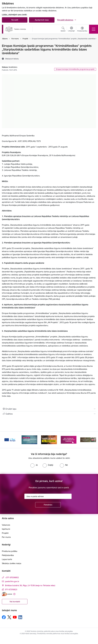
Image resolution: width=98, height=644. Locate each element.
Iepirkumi (6, 529)
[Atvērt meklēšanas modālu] (63, 30)
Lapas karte (7, 559)
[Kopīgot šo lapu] (49, 414)
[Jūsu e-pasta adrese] (48, 496)
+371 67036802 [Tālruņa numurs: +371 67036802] (12, 577)
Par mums (6, 537)
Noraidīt (15, 20)
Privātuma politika (10, 551)
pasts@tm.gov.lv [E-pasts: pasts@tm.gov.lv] (12, 581)
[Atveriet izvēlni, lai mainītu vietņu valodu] (71, 29)
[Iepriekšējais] (5, 440)
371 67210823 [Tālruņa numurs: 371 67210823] (11, 589)
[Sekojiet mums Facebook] (4, 617)
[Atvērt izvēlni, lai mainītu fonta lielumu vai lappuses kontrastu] (82, 30)
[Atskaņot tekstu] (12, 59)
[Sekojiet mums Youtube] (15, 617)
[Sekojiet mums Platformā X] (9, 617)
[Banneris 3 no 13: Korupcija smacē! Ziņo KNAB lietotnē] (49, 440)
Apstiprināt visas (42, 20)
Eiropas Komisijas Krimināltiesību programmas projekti (75, 69)
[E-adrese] (7, 594)
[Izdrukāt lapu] (49, 409)
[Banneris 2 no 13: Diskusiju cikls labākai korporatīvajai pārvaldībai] (29, 440)
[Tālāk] (93, 440)
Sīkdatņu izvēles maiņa (12, 563)
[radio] (34, 465)
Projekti (5, 533)
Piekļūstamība (8, 555)
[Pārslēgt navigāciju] (94, 29)
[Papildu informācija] (14, 594)
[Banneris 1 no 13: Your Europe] (10, 440)
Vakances (6, 525)
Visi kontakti (15, 602)
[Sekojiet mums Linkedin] (20, 617)
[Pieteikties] (48, 505)
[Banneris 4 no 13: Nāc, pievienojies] (69, 440)
